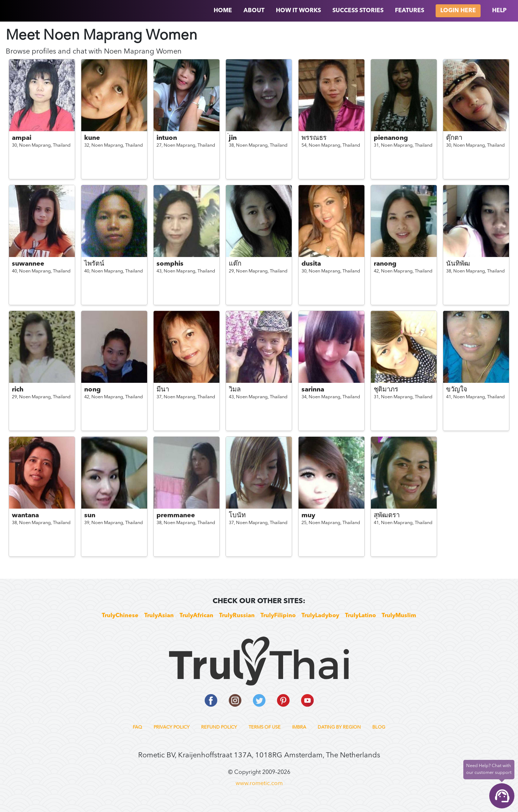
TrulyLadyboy (320, 616)
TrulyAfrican (196, 616)
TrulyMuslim (399, 616)
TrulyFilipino (278, 616)
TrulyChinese (120, 616)
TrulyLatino (360, 616)
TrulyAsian (159, 616)
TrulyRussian (237, 616)
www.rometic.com (259, 784)
